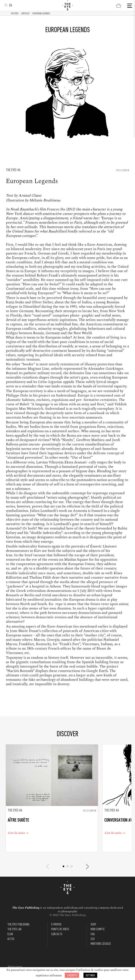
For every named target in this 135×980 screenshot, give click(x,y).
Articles (25, 14)
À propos (56, 918)
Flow (10, 927)
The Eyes (15, 14)
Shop (93, 918)
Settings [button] (90, 976)
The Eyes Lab (14, 922)
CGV (93, 932)
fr (6, 6)
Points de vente (60, 922)
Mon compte (98, 922)
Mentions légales (101, 937)
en (11, 6)
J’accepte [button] (72, 976)
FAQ (93, 927)
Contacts (57, 927)
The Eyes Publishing (18, 918)
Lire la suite (20, 827)
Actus (11, 932)
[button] (65, 859)
